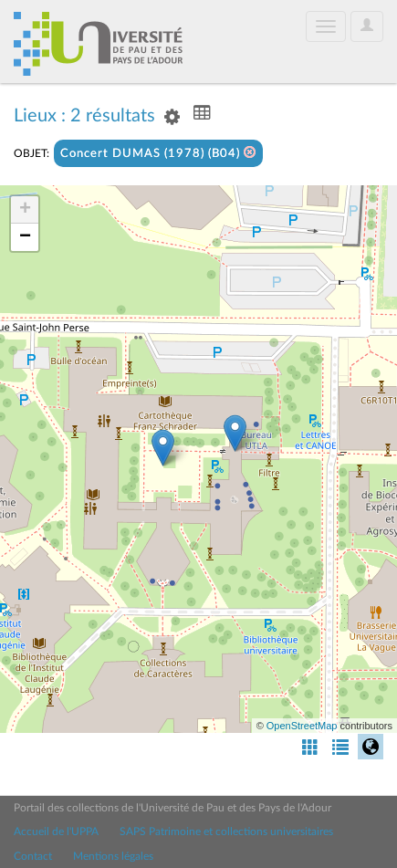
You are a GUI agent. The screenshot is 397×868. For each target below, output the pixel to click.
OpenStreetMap (302, 726)
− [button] (25, 237)
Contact (33, 856)
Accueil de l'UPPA (56, 831)
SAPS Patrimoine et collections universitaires (226, 831)
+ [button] (25, 210)
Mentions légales (113, 856)
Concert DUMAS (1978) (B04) (158, 153)
